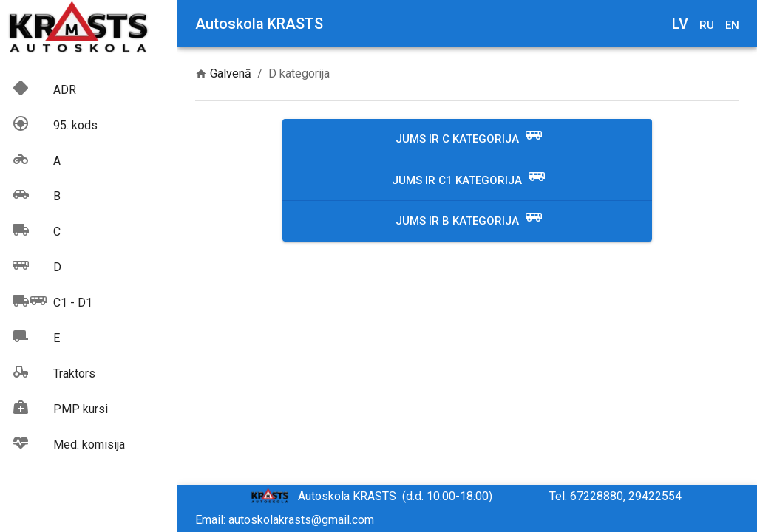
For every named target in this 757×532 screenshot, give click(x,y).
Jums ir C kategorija (469, 139)
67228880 (597, 496)
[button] (88, 90)
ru (707, 25)
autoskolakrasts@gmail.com (301, 520)
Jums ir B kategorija (469, 221)
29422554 (655, 496)
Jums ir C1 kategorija (469, 181)
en (732, 25)
